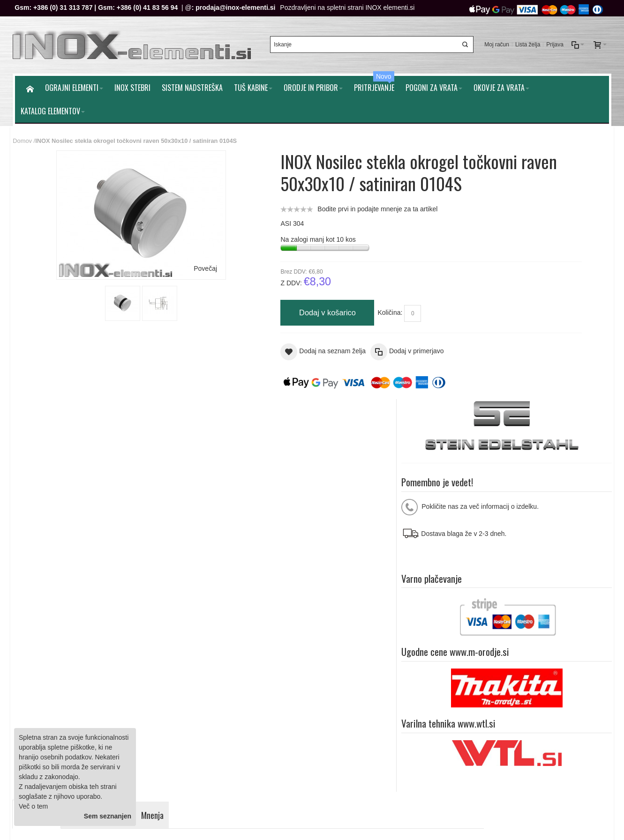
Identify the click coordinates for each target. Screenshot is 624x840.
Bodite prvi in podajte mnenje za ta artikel (314, 202)
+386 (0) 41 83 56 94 (149, 7)
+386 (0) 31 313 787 (65, 7)
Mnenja (155, 413)
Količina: (327, 306)
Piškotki (192, 677)
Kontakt (192, 697)
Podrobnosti (39, 413)
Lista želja (526, 42)
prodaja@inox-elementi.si (238, 7)
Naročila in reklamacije (206, 612)
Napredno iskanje (140, 612)
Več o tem (33, 806)
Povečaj (174, 261)
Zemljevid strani (41, 612)
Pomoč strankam (581, 612)
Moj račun (495, 42)
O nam (539, 612)
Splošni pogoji (201, 668)
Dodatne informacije (101, 413)
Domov (25, 134)
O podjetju (196, 687)
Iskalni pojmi (89, 612)
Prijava (553, 42)
